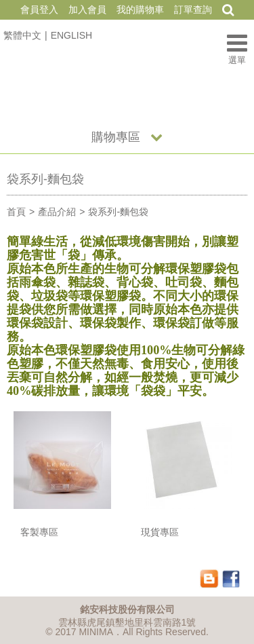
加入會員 (87, 10)
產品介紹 (57, 212)
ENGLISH (71, 35)
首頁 (16, 212)
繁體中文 (22, 35)
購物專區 (116, 137)
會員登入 (39, 10)
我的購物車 (140, 10)
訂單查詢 (193, 10)
